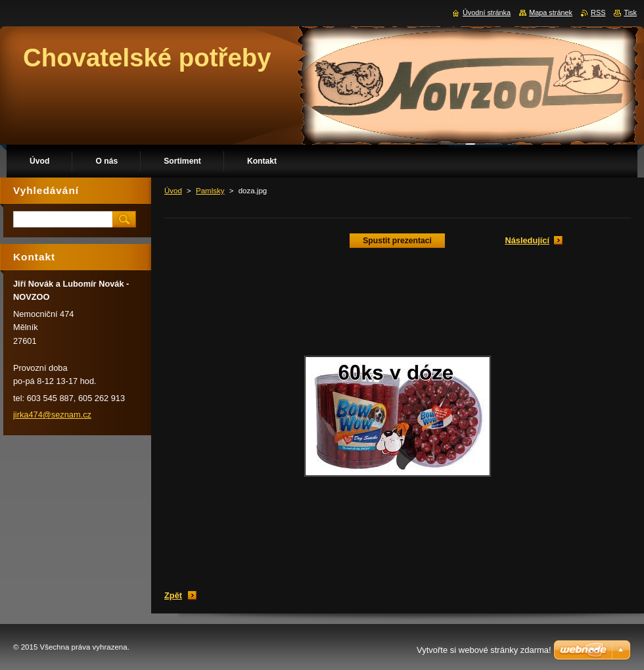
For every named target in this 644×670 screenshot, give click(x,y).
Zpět (173, 595)
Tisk (630, 12)
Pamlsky (210, 191)
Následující (527, 240)
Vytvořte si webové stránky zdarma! (484, 650)
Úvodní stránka (487, 12)
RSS (598, 12)
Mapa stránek (551, 12)
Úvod (173, 191)
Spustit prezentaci (397, 241)
